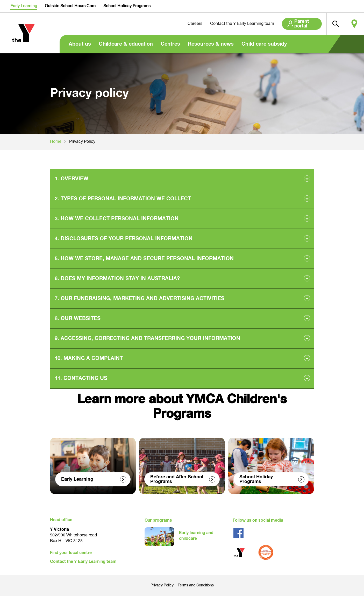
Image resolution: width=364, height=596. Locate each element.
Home (56, 142)
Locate (353, 24)
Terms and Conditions (196, 585)
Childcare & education (126, 44)
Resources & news (211, 44)
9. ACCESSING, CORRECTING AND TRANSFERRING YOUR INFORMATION (147, 338)
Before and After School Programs (177, 479)
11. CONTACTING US (81, 378)
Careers (181, 24)
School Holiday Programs (127, 6)
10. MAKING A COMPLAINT (89, 358)
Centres (170, 44)
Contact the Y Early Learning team (229, 24)
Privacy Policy (162, 585)
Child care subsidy (264, 44)
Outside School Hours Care (70, 6)
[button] (331, 24)
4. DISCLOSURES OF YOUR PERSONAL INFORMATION (124, 239)
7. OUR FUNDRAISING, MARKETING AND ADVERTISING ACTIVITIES (140, 299)
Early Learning (24, 6)
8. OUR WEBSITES (78, 318)
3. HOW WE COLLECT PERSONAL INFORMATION (117, 219)
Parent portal (295, 24)
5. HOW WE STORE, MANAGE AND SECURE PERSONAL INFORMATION (144, 259)
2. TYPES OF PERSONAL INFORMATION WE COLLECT (123, 199)
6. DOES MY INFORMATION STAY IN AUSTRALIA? (117, 279)
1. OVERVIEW (72, 179)
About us (80, 44)
